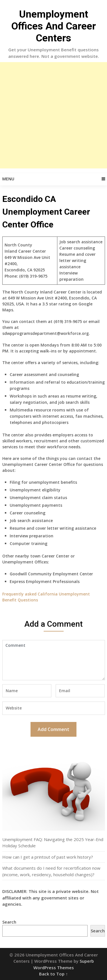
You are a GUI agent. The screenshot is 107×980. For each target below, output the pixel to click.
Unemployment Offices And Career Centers (54, 26)
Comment (54, 660)
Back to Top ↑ (53, 974)
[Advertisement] (53, 115)
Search (9, 922)
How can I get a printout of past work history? (48, 857)
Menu (8, 179)
